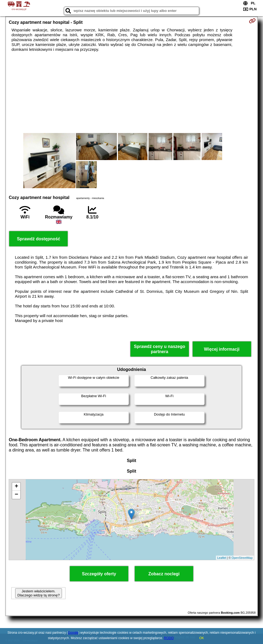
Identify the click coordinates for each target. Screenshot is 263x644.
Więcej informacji (222, 349)
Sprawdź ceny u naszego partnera (160, 349)
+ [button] (16, 487)
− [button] (16, 495)
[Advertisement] (131, 92)
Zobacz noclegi (164, 574)
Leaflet (222, 558)
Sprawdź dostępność (38, 239)
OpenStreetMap (242, 558)
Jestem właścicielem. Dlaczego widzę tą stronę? (38, 593)
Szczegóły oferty (99, 574)
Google (73, 633)
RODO (169, 638)
